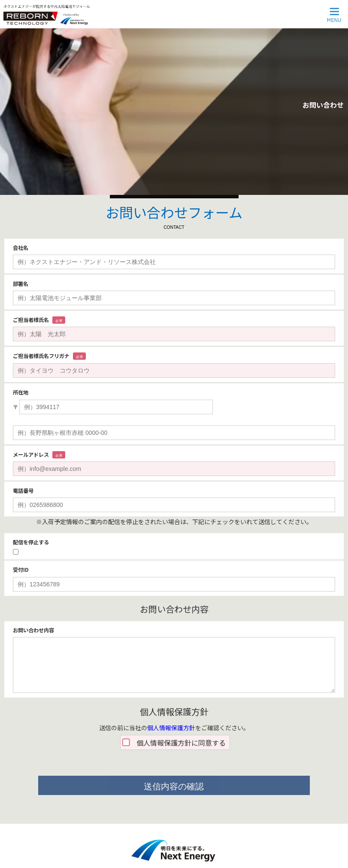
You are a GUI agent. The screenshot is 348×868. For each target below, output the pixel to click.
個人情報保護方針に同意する (181, 743)
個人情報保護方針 (171, 728)
